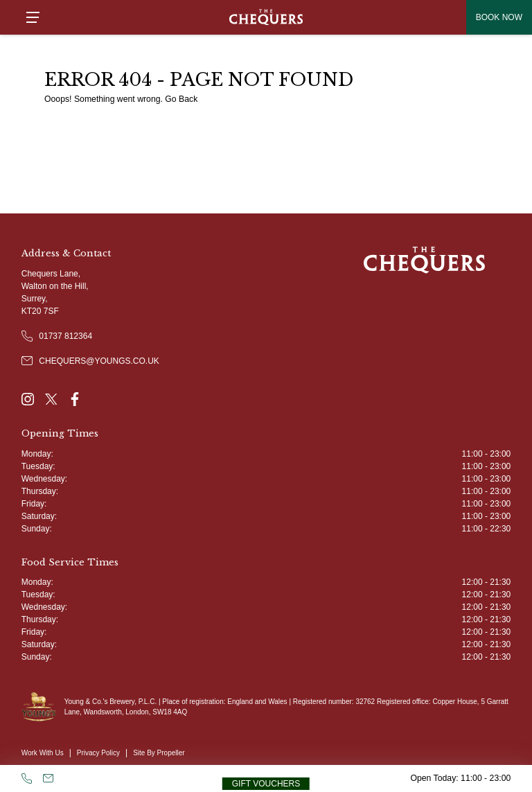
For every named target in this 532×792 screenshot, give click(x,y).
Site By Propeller (159, 753)
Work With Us (43, 753)
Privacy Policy (98, 753)
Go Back (181, 99)
